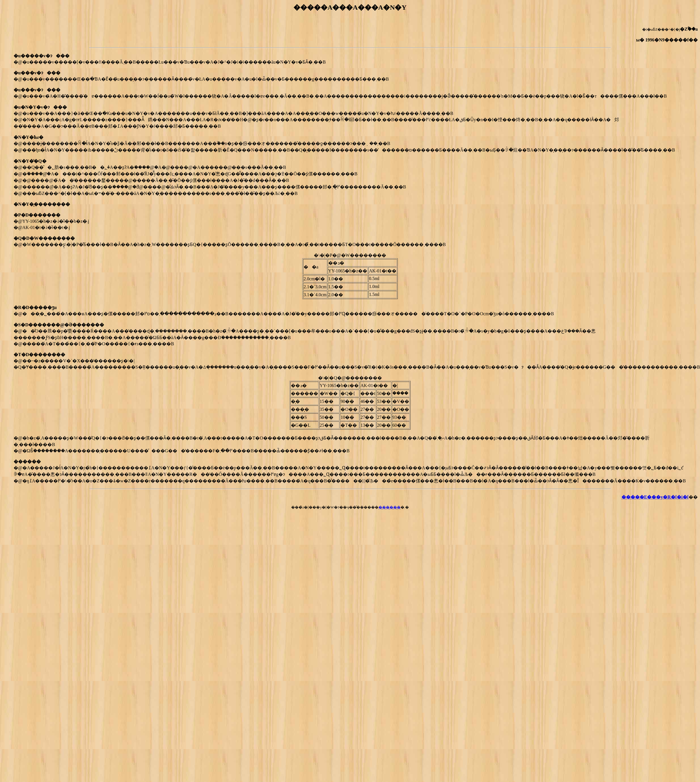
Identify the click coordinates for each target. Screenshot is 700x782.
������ (390, 507)
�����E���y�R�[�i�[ (655, 497)
